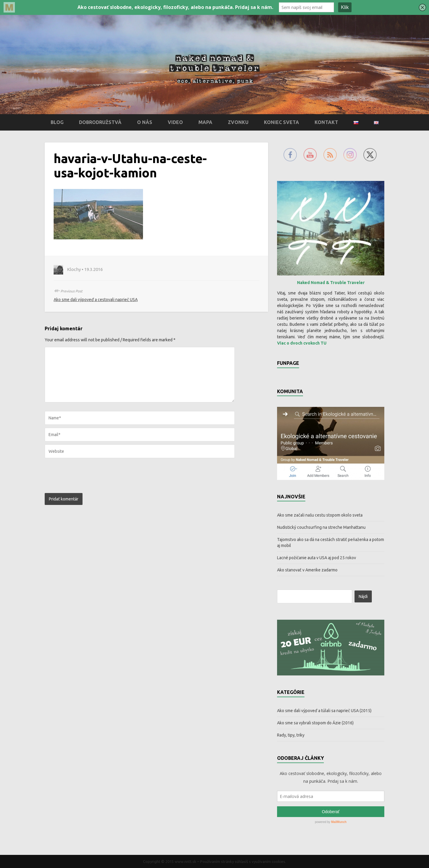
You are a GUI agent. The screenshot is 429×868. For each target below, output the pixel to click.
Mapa (205, 122)
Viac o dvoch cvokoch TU (302, 343)
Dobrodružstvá (100, 122)
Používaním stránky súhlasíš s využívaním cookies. (243, 861)
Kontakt (326, 122)
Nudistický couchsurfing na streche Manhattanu (321, 527)
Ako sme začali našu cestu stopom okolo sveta (320, 515)
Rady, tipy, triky (291, 735)
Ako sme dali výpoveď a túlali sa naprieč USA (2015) (324, 711)
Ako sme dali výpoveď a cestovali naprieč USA (96, 300)
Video (175, 122)
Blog (57, 122)
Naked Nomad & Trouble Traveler (331, 283)
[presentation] (85, 474)
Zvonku (238, 122)
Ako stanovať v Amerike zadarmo (307, 570)
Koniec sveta (282, 122)
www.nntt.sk (185, 861)
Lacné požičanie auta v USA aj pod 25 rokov (317, 558)
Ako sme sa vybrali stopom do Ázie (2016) (315, 723)
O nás (145, 122)
